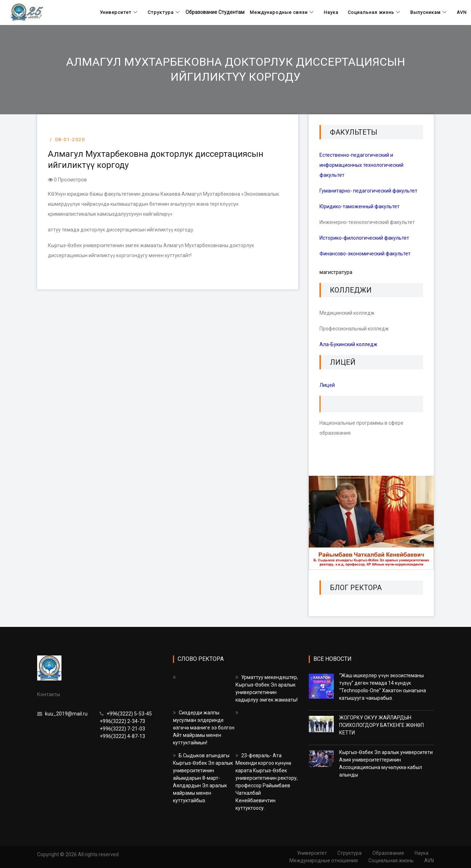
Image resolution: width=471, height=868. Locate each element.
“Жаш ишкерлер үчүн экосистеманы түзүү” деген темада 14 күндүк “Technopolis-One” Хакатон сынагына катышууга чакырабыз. (383, 687)
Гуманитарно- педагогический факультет (368, 191)
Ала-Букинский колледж (348, 344)
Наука (422, 853)
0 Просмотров (67, 180)
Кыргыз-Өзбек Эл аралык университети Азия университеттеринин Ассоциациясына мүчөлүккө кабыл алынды (386, 764)
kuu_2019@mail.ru (62, 714)
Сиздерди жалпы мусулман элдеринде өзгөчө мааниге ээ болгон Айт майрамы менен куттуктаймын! (204, 728)
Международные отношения (323, 860)
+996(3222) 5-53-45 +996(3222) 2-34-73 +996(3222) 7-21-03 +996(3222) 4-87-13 (126, 725)
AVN (429, 860)
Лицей (327, 385)
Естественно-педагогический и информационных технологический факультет (361, 165)
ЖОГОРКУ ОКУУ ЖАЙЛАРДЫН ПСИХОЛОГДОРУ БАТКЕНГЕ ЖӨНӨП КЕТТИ (381, 725)
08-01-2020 (70, 139)
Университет (311, 853)
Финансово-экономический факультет (365, 254)
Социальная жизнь (391, 860)
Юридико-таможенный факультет (360, 206)
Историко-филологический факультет (364, 238)
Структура (349, 853)
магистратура (336, 272)
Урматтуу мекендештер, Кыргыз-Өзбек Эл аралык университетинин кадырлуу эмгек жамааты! (267, 689)
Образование (388, 853)
